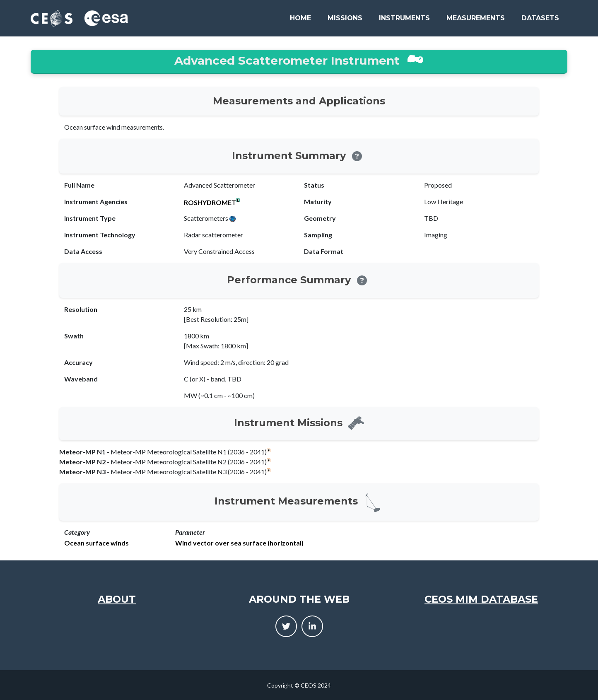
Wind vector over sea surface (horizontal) (239, 543)
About (117, 599)
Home (300, 18)
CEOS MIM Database (481, 599)
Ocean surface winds (96, 543)
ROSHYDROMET (210, 203)
